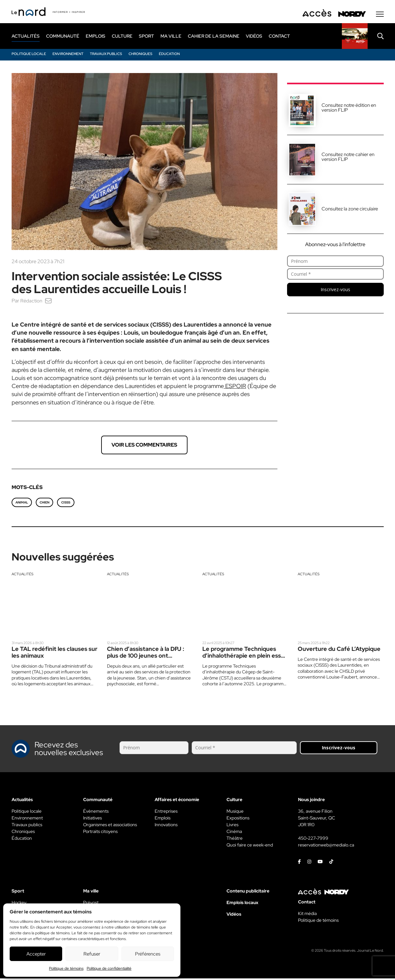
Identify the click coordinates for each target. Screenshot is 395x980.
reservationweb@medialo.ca (326, 846)
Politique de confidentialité (109, 968)
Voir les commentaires (144, 446)
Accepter (36, 954)
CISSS (66, 504)
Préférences (148, 954)
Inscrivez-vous (335, 291)
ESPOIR (235, 388)
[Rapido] (355, 38)
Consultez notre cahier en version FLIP (348, 158)
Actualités (23, 576)
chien (44, 504)
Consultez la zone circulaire (350, 210)
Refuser (92, 954)
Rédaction (32, 302)
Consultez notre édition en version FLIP (349, 109)
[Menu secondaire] (380, 16)
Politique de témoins (66, 968)
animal (22, 504)
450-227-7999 (313, 840)
